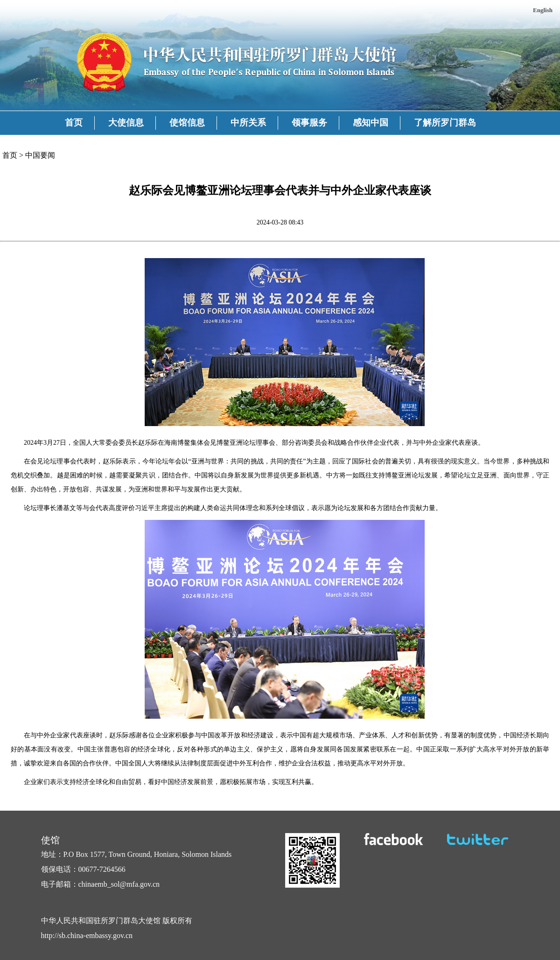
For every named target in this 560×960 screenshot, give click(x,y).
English (543, 10)
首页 (74, 123)
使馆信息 (187, 123)
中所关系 (248, 123)
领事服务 (309, 123)
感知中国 (371, 123)
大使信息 (126, 123)
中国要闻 (40, 155)
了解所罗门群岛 (445, 123)
